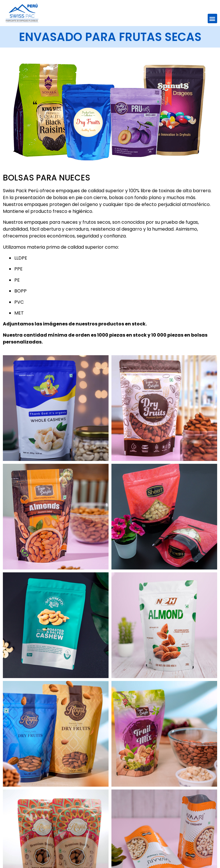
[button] (212, 18)
